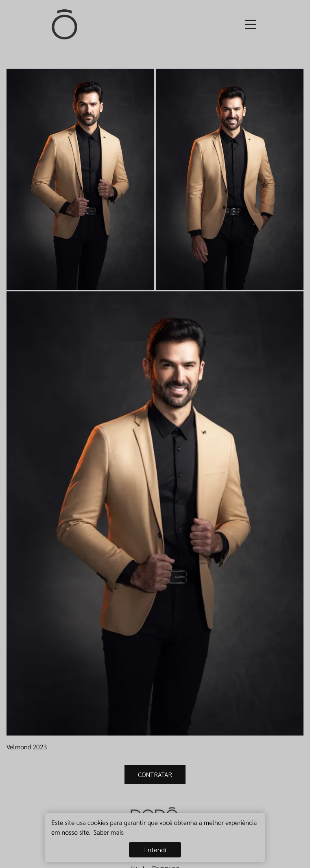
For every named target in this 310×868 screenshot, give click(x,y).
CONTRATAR (155, 774)
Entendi (155, 850)
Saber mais (108, 832)
